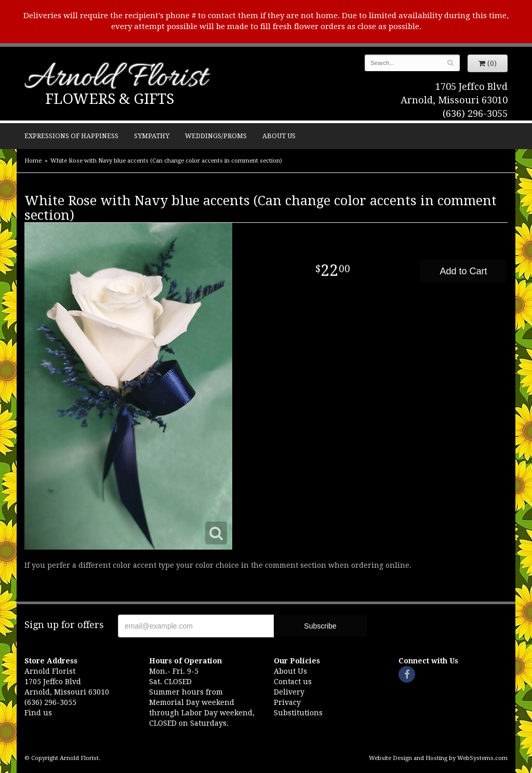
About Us (279, 136)
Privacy (287, 702)
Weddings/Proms (216, 136)
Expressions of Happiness (71, 136)
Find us (38, 713)
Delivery (289, 692)
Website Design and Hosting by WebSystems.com (438, 758)
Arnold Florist (116, 79)
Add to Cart (463, 271)
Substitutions (298, 713)
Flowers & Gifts (110, 99)
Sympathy (152, 136)
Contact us (293, 682)
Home (33, 161)
